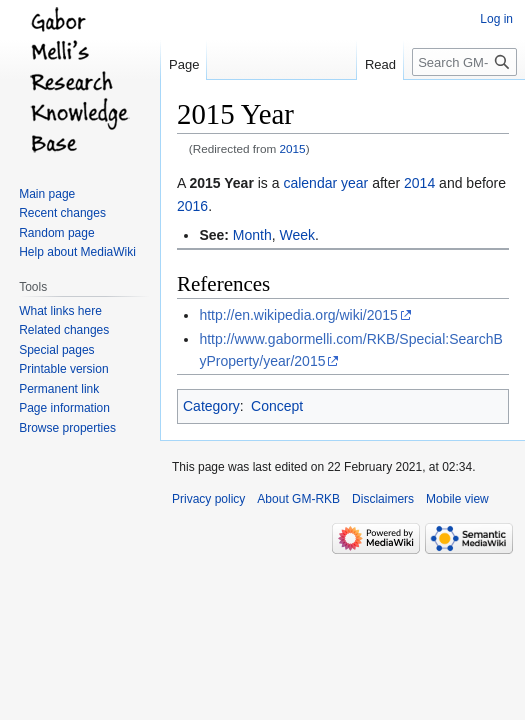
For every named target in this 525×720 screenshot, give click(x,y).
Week (298, 235)
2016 (192, 206)
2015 (293, 148)
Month (252, 235)
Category (211, 406)
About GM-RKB (298, 499)
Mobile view (457, 499)
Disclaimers (383, 499)
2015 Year (221, 183)
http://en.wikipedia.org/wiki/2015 (298, 315)
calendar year (325, 183)
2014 (419, 183)
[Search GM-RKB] (464, 62)
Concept (277, 406)
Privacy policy (208, 499)
